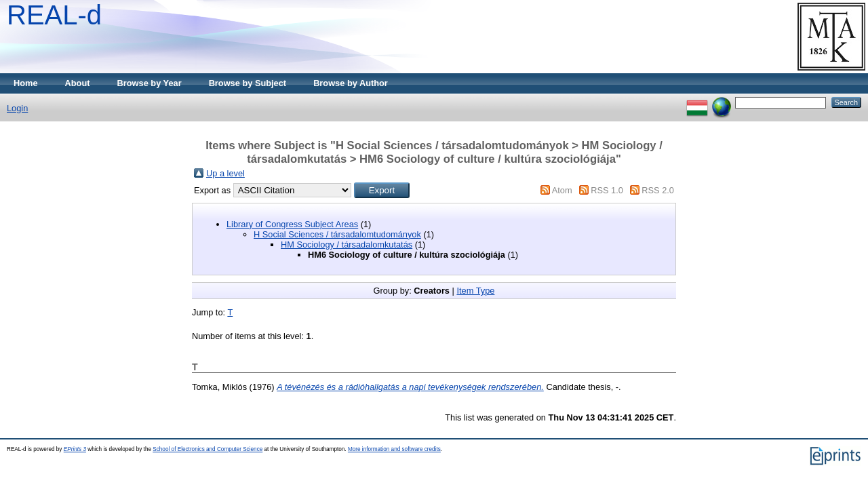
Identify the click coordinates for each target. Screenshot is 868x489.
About (78, 83)
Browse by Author (351, 83)
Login (17, 108)
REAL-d (54, 15)
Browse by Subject (248, 83)
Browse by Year (150, 83)
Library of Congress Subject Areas (292, 224)
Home (26, 83)
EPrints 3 (75, 449)
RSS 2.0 (658, 190)
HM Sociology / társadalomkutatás (347, 244)
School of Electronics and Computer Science (208, 449)
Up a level (225, 173)
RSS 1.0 (607, 190)
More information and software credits (394, 449)
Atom (562, 190)
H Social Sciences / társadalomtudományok (337, 234)
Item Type (475, 291)
